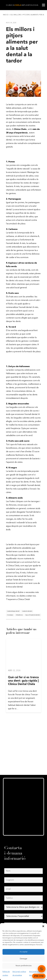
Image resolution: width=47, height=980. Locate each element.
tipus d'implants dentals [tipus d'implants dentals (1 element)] (33, 615)
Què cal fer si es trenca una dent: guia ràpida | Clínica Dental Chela (23, 681)
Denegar (23, 959)
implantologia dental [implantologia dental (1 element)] (13, 611)
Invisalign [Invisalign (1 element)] (10, 615)
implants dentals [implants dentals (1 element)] (27, 611)
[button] (43, 926)
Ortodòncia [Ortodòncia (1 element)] (19, 615)
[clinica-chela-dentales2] (22, 5)
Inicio (6, 15)
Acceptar (24, 952)
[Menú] (43, 5)
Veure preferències (24, 966)
